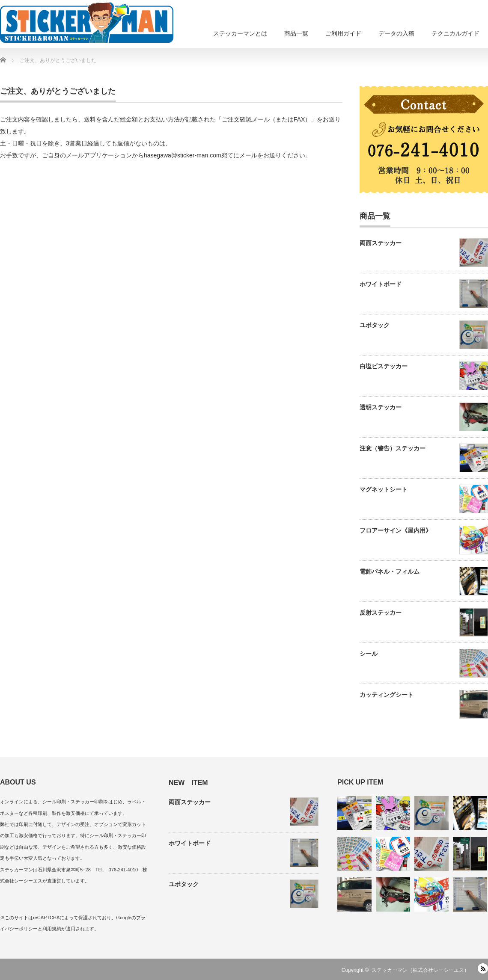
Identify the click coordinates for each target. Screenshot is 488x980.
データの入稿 (396, 33)
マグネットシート (384, 489)
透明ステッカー (381, 407)
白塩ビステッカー (384, 366)
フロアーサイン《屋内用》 (396, 530)
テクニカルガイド (455, 33)
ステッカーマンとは (240, 33)
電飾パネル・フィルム (390, 571)
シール (369, 654)
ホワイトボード (381, 284)
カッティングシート (387, 695)
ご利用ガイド (343, 33)
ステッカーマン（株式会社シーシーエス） (420, 970)
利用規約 (52, 929)
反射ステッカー (381, 613)
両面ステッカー (381, 243)
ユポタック (375, 325)
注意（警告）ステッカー (393, 448)
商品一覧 (296, 33)
